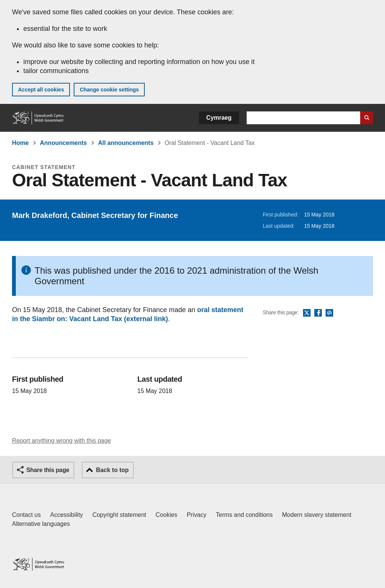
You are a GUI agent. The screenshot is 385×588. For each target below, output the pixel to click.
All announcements (126, 143)
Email (329, 313)
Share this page (48, 470)
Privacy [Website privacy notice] (197, 515)
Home (20, 143)
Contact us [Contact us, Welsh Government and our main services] (26, 515)
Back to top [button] (112, 470)
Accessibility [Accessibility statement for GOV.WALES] (66, 515)
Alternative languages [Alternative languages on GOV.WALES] (41, 524)
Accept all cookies (41, 90)
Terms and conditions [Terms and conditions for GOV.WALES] (244, 515)
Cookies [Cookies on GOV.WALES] (167, 515)
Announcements (63, 143)
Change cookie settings (109, 90)
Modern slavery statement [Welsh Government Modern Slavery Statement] (317, 515)
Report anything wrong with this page (61, 441)
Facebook (318, 313)
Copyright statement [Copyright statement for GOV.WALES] (119, 515)
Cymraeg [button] (219, 118)
